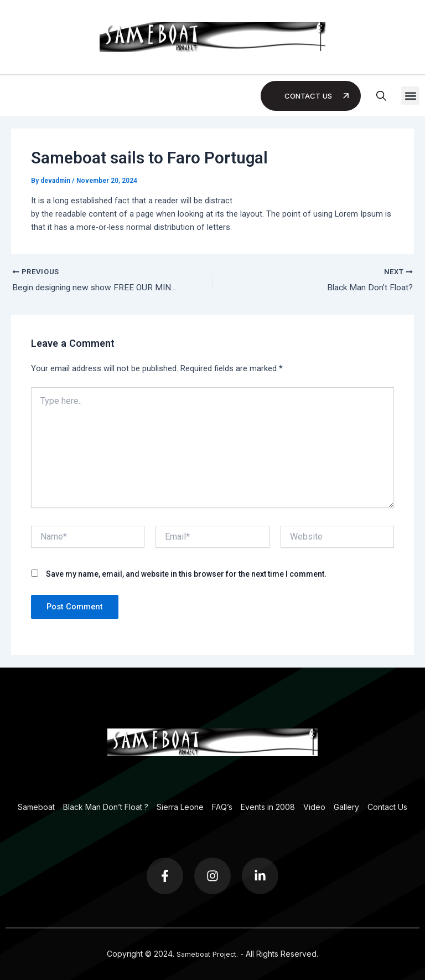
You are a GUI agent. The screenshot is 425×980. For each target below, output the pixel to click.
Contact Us (307, 96)
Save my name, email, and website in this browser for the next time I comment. (186, 575)
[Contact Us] (346, 96)
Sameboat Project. (207, 954)
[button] (410, 96)
